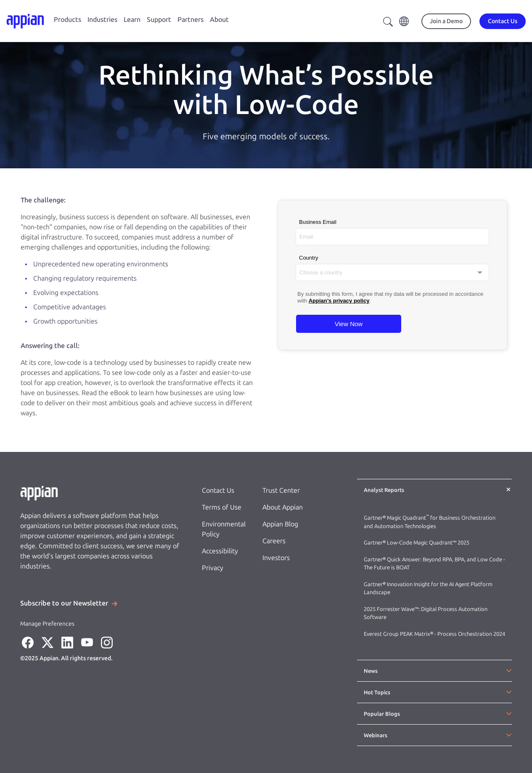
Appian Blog (280, 524)
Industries (102, 20)
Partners (191, 20)
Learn (132, 20)
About (219, 20)
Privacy (213, 568)
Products (67, 20)
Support (159, 20)
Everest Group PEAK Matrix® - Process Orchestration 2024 (434, 634)
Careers (274, 541)
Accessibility (220, 551)
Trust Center (281, 490)
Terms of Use (222, 507)
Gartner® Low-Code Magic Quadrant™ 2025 (417, 543)
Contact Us (218, 490)
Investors (276, 558)
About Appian (283, 507)
